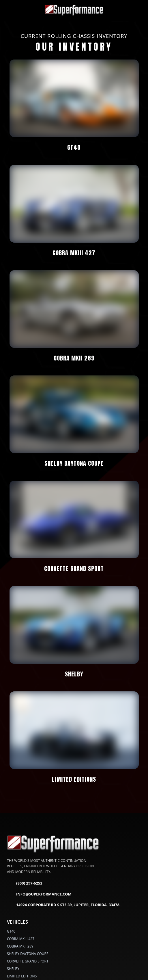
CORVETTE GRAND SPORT (28, 961)
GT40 (11, 931)
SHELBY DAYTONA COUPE (28, 953)
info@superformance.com (39, 894)
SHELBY (13, 968)
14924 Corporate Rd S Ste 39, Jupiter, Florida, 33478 (63, 905)
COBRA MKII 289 (20, 946)
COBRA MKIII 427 (21, 938)
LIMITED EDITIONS (22, 976)
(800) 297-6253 (25, 883)
